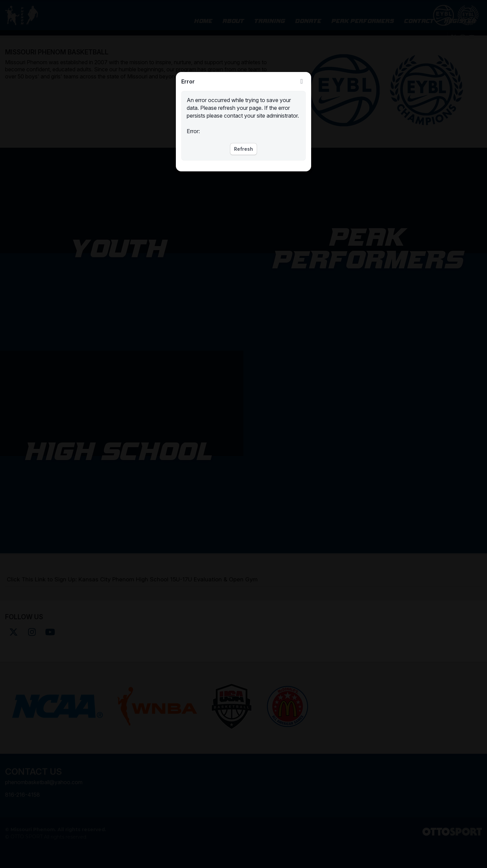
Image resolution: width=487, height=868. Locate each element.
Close (302, 81)
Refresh (243, 149)
